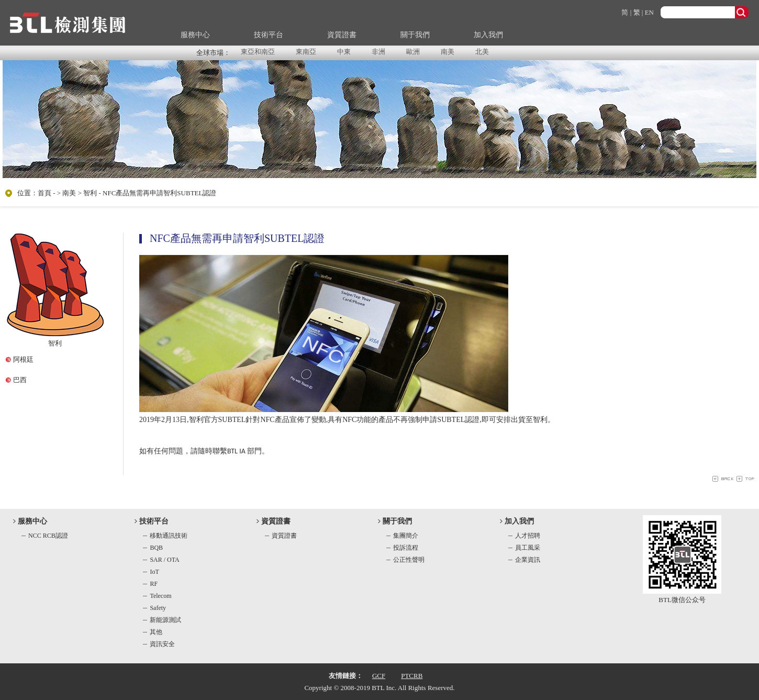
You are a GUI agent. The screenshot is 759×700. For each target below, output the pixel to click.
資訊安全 (162, 644)
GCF (379, 676)
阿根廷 (23, 359)
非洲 (378, 52)
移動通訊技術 (169, 536)
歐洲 (413, 52)
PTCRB (412, 676)
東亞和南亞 (258, 52)
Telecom (160, 596)
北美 (482, 52)
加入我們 (488, 35)
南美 (448, 52)
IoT (154, 572)
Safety (158, 608)
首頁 (44, 193)
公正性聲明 (409, 560)
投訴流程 (406, 548)
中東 (344, 52)
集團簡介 (406, 536)
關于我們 (415, 35)
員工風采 (528, 548)
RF (154, 584)
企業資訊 (528, 560)
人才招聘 (528, 536)
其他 (156, 632)
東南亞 (306, 52)
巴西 (20, 380)
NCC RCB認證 (48, 536)
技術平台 (269, 35)
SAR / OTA (164, 560)
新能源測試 (165, 620)
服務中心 (195, 35)
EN (649, 12)
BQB (156, 548)
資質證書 (342, 35)
